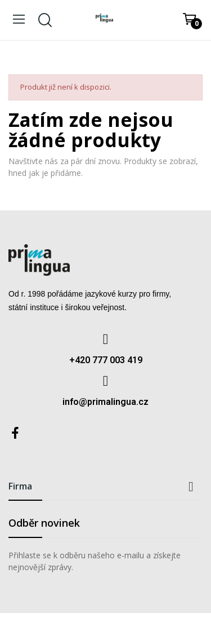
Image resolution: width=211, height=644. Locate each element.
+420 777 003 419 (106, 360)
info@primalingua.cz (105, 402)
